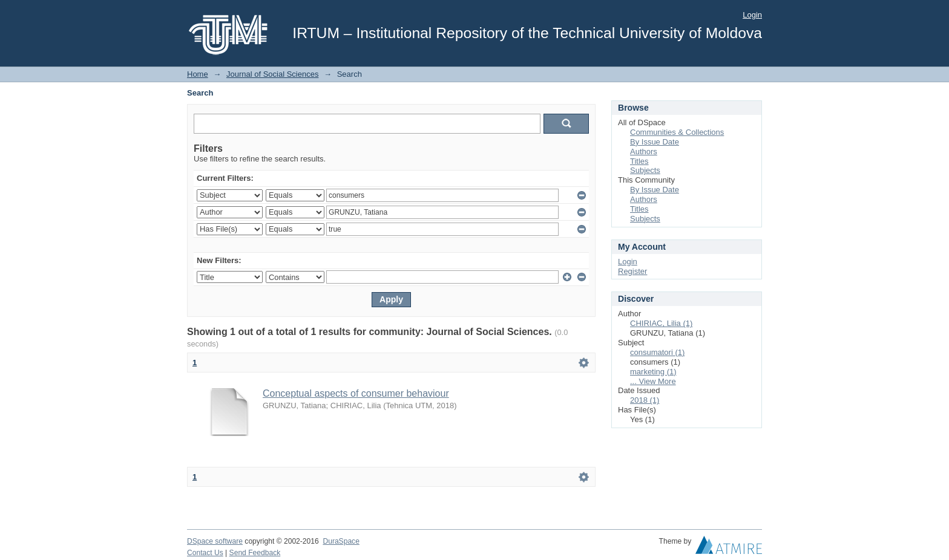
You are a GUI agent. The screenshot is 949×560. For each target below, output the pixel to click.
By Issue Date (655, 142)
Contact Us (205, 553)
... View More (653, 381)
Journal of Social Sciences (272, 74)
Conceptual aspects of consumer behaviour (356, 393)
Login (752, 15)
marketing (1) (653, 372)
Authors (644, 151)
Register (632, 271)
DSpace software (215, 541)
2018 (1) (645, 400)
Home (198, 74)
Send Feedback (255, 553)
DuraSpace (341, 541)
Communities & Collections (677, 132)
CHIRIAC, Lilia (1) (661, 323)
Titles (639, 161)
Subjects (645, 170)
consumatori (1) (657, 352)
